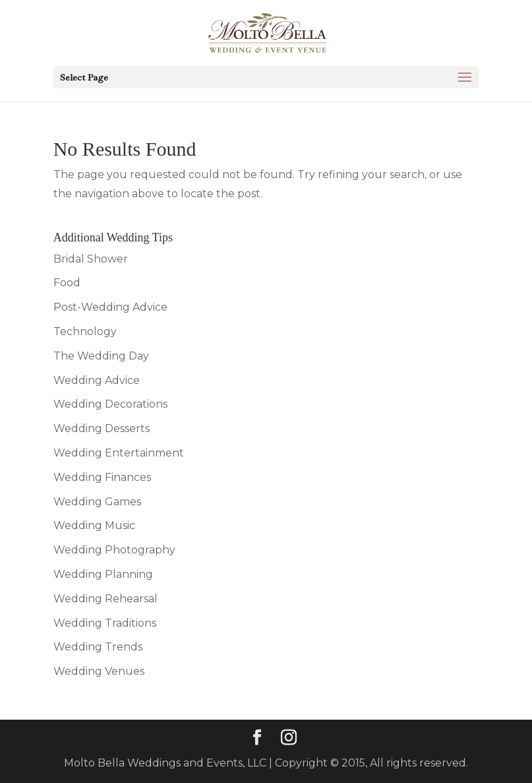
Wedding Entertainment (119, 453)
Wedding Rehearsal (105, 599)
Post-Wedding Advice (110, 307)
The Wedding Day (101, 356)
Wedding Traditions (105, 623)
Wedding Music (94, 525)
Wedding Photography (114, 550)
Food (67, 283)
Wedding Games (97, 502)
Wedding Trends (98, 647)
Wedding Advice (97, 380)
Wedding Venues (99, 671)
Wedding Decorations (110, 404)
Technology (85, 331)
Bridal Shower (91, 259)
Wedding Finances (102, 477)
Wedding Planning (103, 574)
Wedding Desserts (102, 428)
